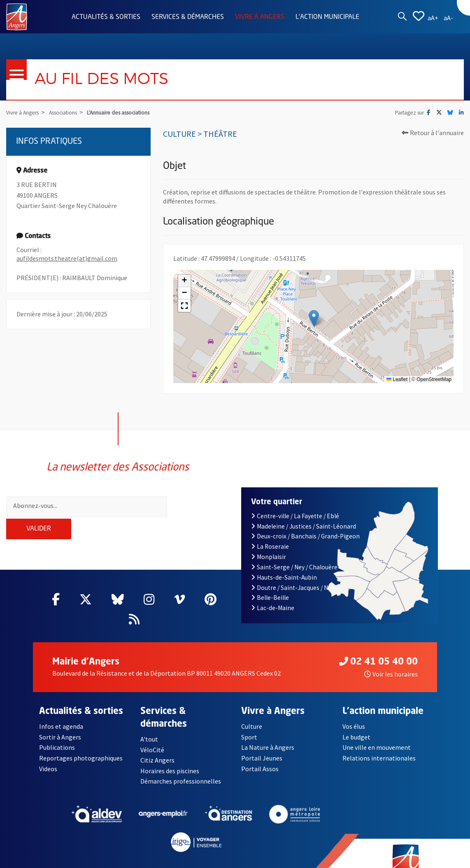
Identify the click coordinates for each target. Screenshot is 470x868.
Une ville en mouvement (377, 735)
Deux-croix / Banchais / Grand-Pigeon (305, 523)
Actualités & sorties (106, 17)
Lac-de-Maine (273, 595)
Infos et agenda (61, 714)
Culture (252, 714)
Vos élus (354, 714)
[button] (314, 318)
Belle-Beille (270, 585)
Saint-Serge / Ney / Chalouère (294, 554)
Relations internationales (379, 745)
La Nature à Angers (268, 735)
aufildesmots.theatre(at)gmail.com (67, 259)
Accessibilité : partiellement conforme (191, 861)
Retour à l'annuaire (433, 133)
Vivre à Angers (260, 17)
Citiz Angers (157, 747)
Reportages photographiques (81, 745)
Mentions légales (100, 861)
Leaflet (397, 379)
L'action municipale (327, 17)
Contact (51, 861)
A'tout (149, 726)
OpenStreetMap (434, 379)
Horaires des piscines (170, 758)
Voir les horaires (391, 661)
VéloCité (152, 737)
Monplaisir (269, 544)
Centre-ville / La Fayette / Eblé (295, 503)
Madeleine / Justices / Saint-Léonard (304, 513)
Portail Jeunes (262, 745)
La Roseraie (270, 534)
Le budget (357, 724)
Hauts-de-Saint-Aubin (284, 564)
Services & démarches (188, 17)
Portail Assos (260, 756)
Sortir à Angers (60, 724)
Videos (48, 756)
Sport (249, 724)
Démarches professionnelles (181, 768)
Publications (57, 735)
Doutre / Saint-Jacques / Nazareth (300, 574)
